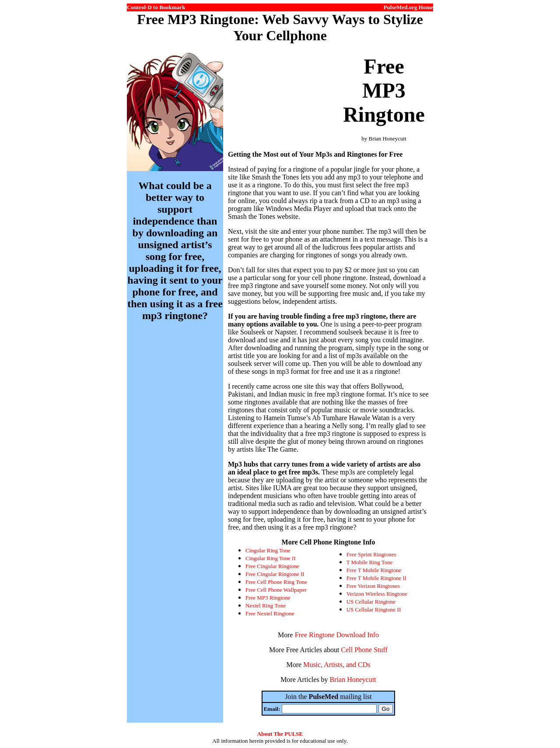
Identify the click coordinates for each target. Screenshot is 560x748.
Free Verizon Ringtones (373, 586)
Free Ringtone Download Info (337, 635)
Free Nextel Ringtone (270, 613)
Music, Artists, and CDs (337, 665)
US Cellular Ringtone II (374, 609)
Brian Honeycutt (353, 680)
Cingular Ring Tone (268, 550)
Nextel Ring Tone (266, 606)
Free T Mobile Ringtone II (376, 578)
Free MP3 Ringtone (268, 598)
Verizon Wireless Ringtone (377, 594)
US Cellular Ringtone (371, 602)
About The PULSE (280, 734)
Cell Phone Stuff (364, 650)
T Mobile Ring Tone (370, 562)
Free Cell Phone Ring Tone (276, 582)
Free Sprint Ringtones (371, 554)
